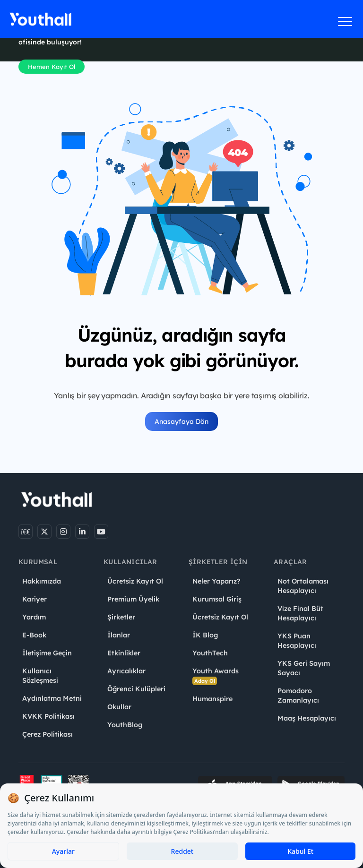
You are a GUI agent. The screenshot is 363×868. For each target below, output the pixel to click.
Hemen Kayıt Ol (52, 67)
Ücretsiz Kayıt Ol (135, 581)
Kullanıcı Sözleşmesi (40, 676)
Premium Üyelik (133, 599)
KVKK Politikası (48, 716)
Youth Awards (216, 676)
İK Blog (205, 635)
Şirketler (121, 617)
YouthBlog (125, 725)
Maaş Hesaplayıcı (307, 718)
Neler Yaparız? (216, 581)
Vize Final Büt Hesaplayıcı (300, 613)
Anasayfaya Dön (181, 421)
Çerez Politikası (48, 734)
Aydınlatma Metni (52, 698)
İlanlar (119, 635)
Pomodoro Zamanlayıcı (298, 696)
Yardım (34, 617)
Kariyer (35, 599)
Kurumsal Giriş (217, 599)
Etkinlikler (124, 653)
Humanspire (212, 699)
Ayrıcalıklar (126, 671)
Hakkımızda (42, 581)
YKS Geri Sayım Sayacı (304, 668)
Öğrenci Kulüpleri (136, 689)
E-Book (34, 635)
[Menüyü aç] (345, 21)
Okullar (119, 707)
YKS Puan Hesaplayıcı (297, 641)
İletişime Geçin (47, 653)
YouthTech (210, 653)
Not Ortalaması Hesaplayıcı (303, 586)
